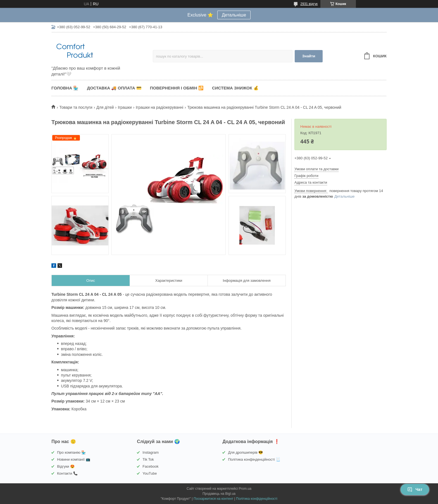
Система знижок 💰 (235, 88)
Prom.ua (245, 489)
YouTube (150, 473)
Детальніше (234, 15)
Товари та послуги (76, 107)
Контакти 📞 (67, 473)
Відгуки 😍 (66, 466)
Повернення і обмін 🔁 (177, 88)
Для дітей (105, 107)
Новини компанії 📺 (73, 459)
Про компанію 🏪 (71, 452)
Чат (415, 489)
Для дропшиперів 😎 (245, 452)
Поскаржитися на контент (213, 499)
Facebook (150, 466)
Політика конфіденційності (257, 499)
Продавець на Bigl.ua (219, 494)
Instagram (151, 452)
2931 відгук (309, 4)
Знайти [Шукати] (309, 56)
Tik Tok (148, 459)
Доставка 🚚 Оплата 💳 (114, 88)
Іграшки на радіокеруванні (160, 107)
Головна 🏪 (65, 88)
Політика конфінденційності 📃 (254, 459)
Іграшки (125, 107)
